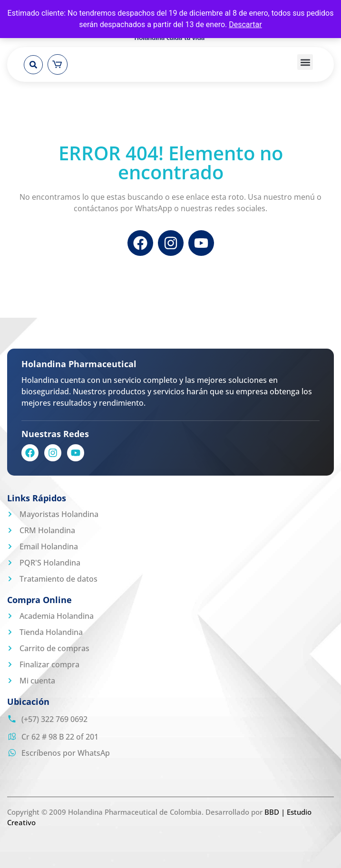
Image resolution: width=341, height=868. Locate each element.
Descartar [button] (245, 24)
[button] (33, 65)
